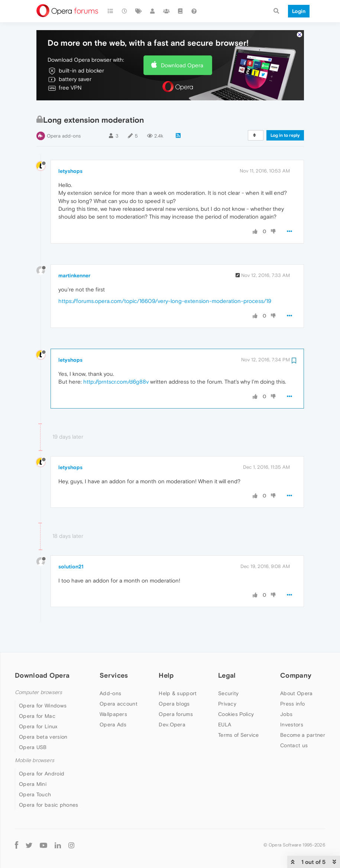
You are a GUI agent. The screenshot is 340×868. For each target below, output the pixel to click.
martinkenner (74, 253)
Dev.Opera (172, 702)
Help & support (178, 671)
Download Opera (182, 43)
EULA (225, 702)
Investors (292, 702)
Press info (292, 681)
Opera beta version (43, 714)
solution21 (71, 544)
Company (296, 653)
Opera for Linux (38, 704)
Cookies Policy (236, 691)
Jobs (286, 691)
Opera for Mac (37, 693)
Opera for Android (42, 751)
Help (166, 653)
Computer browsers (38, 670)
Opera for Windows (43, 683)
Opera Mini (33, 761)
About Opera (296, 671)
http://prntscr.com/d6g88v (116, 359)
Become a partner (303, 712)
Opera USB (33, 725)
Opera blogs (174, 681)
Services (114, 653)
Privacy (227, 681)
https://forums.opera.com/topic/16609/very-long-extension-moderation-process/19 (165, 278)
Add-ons (110, 671)
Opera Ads (113, 702)
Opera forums (176, 691)
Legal (227, 653)
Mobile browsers (35, 738)
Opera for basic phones (49, 782)
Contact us (294, 723)
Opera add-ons (64, 113)
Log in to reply (285, 113)
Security (228, 671)
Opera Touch (35, 772)
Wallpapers (113, 691)
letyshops (70, 148)
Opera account (119, 681)
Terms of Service (239, 712)
